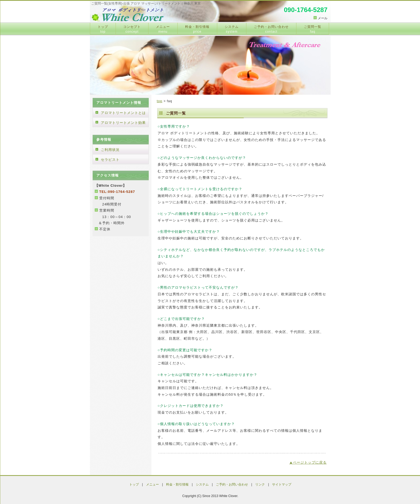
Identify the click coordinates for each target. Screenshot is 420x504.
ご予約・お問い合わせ (271, 29)
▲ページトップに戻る (308, 462)
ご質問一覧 (313, 29)
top (160, 101)
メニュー (163, 29)
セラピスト (110, 160)
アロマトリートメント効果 (123, 123)
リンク (260, 484)
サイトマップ (282, 484)
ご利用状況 (110, 150)
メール (323, 18)
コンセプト (132, 29)
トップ (103, 29)
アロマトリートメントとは (123, 113)
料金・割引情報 (197, 29)
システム (232, 29)
